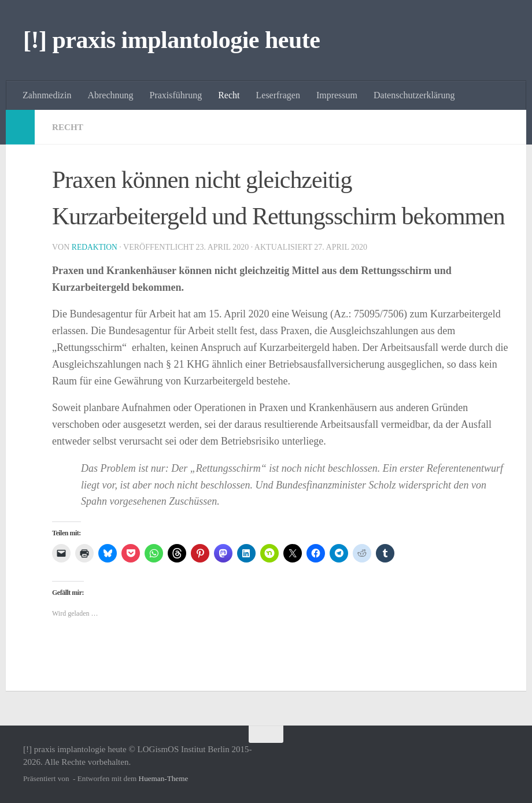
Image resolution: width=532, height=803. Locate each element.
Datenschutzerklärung (414, 95)
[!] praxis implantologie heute (171, 40)
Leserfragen (278, 95)
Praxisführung (176, 95)
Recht (229, 95)
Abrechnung (110, 95)
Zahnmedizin (47, 95)
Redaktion (95, 247)
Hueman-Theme (164, 778)
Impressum (337, 95)
